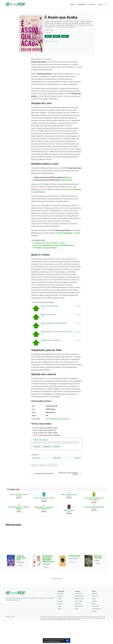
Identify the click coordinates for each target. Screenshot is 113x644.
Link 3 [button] (65, 36)
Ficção (59, 599)
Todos (77, 609)
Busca (94, 599)
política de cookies (62, 620)
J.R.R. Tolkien (79, 601)
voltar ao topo (56, 579)
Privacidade (95, 606)
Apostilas (95, 596)
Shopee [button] (56, 446)
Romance (48, 33)
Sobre (94, 604)
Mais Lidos (95, 594)
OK (67, 641)
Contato (94, 601)
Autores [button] (92, 4)
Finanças (60, 601)
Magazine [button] (47, 446)
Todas (59, 609)
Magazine (78, 189)
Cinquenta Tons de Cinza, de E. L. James (49, 243)
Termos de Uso (96, 609)
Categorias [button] (81, 4)
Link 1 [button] (48, 36)
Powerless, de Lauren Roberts (46, 248)
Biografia (60, 604)
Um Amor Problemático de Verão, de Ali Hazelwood (54, 245)
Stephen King (79, 606)
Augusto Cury (79, 594)
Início (72, 4)
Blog (101, 4)
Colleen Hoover (67, 180)
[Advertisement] (56, 540)
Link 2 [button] (57, 36)
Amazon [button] (37, 446)
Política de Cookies (55, 641)
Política (60, 606)
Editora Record (53, 465)
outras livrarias (39, 192)
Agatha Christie (79, 596)
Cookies (94, 611)
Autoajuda (60, 594)
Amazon (54, 99)
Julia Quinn (78, 604)
